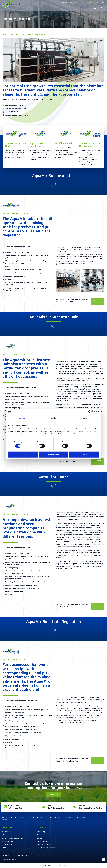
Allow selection (53, 454)
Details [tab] (53, 418)
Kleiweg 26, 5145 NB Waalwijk (91, 808)
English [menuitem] (64, 866)
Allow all (84, 454)
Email (49, 806)
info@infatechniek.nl (55, 808)
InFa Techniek (21, 99)
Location (82, 806)
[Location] (75, 807)
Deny (23, 454)
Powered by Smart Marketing (10, 860)
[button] (94, 8)
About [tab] (85, 418)
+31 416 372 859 (15, 808)
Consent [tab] (22, 418)
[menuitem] (49, 865)
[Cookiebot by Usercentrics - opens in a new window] (90, 412)
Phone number (14, 806)
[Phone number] (5, 807)
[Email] (44, 807)
